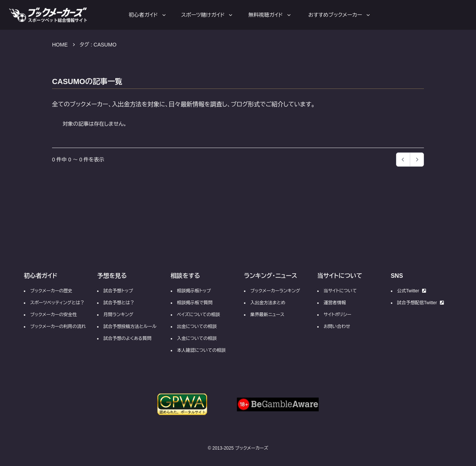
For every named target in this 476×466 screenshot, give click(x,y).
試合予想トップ (118, 291)
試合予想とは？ (119, 303)
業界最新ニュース (267, 315)
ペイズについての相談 (199, 315)
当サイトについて (340, 291)
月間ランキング (118, 315)
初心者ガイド (148, 15)
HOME (60, 45)
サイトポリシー (337, 315)
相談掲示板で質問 (195, 303)
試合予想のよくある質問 (127, 338)
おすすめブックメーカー (340, 15)
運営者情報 (335, 303)
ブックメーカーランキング (275, 291)
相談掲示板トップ (194, 291)
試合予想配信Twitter (421, 303)
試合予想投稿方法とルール (130, 327)
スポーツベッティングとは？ (57, 303)
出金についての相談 (197, 327)
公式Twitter (412, 291)
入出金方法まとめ (268, 303)
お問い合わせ (337, 327)
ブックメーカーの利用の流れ (58, 327)
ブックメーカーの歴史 (51, 291)
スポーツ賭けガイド (207, 15)
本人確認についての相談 (201, 350)
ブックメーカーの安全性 (54, 315)
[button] (417, 160)
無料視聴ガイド (270, 15)
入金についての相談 (197, 338)
